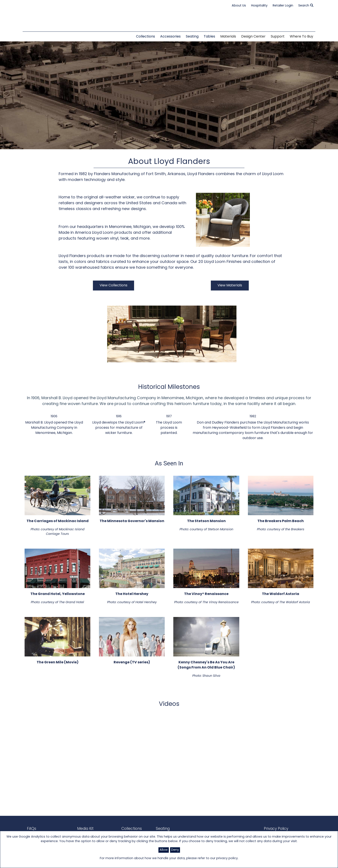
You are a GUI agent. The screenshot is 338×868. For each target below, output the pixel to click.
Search (306, 6)
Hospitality (259, 6)
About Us (239, 6)
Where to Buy (301, 37)
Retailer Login (283, 6)
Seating (152, 829)
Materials (228, 37)
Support (278, 37)
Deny (175, 850)
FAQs (31, 829)
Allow (164, 850)
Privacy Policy (272, 829)
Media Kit (81, 829)
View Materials (230, 286)
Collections (124, 829)
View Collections (113, 286)
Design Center (253, 37)
